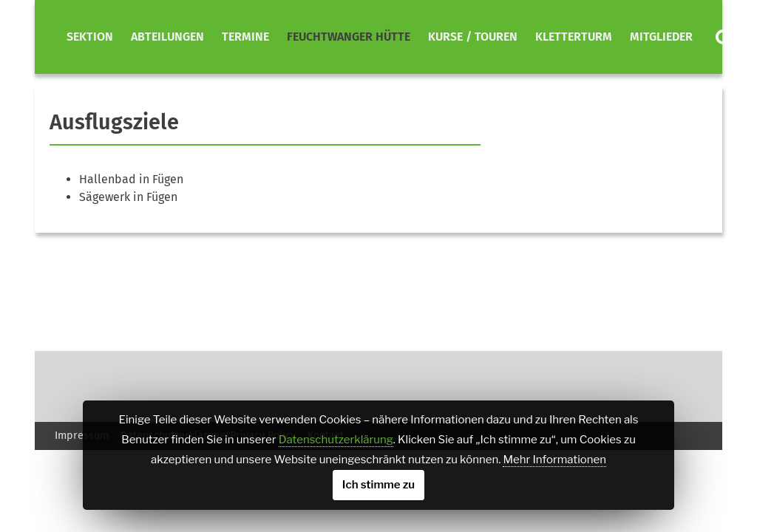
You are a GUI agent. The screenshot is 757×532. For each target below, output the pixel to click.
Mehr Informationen (554, 460)
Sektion (90, 37)
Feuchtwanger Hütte (349, 37)
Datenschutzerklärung (336, 440)
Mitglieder (661, 37)
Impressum (82, 436)
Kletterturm (574, 37)
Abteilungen (167, 37)
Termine (245, 37)
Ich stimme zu (378, 485)
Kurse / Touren (473, 37)
